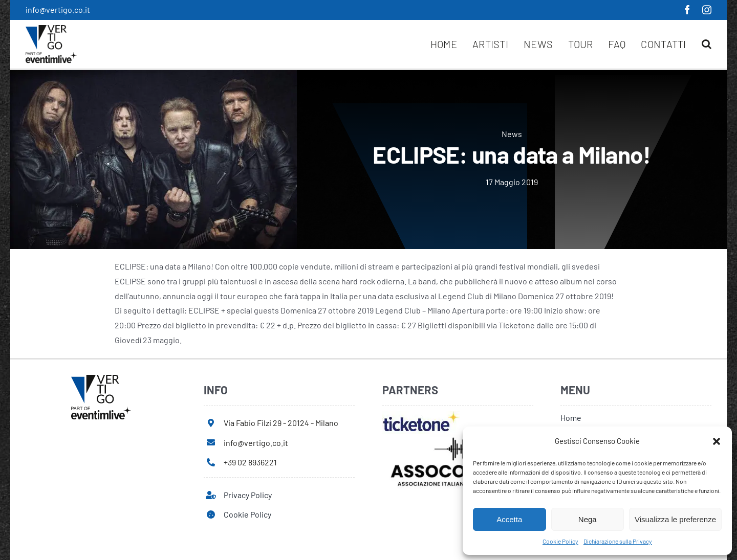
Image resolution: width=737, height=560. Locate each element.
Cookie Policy (560, 541)
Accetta (509, 519)
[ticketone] (421, 415)
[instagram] (707, 10)
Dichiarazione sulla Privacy (618, 541)
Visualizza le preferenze (675, 519)
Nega (588, 519)
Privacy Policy (248, 495)
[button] (717, 441)
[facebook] (687, 10)
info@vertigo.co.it (58, 9)
